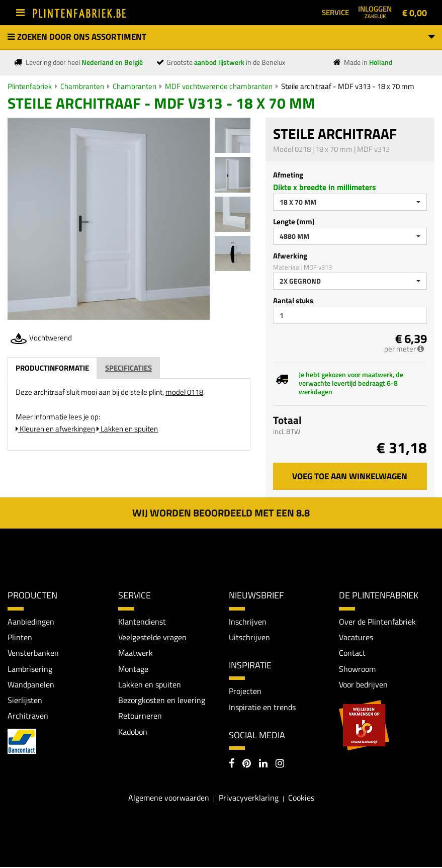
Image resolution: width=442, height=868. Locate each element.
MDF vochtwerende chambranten (219, 86)
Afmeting (288, 175)
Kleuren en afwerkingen (55, 429)
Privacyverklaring (249, 798)
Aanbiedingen (31, 622)
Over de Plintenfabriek (377, 622)
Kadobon (133, 733)
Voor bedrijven (363, 685)
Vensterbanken (33, 653)
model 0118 (184, 392)
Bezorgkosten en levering (162, 701)
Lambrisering (30, 669)
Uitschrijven (249, 637)
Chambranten (82, 86)
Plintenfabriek (30, 86)
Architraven (28, 717)
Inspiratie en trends (262, 708)
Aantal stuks (293, 300)
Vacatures (356, 637)
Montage (133, 669)
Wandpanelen (31, 685)
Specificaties (128, 368)
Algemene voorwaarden (169, 798)
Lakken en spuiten (127, 429)
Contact (352, 653)
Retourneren (140, 717)
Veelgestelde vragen (152, 637)
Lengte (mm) (294, 222)
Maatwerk (136, 653)
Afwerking (290, 256)
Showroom (357, 669)
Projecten (245, 691)
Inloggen (375, 12)
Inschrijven (248, 622)
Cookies (301, 798)
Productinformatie (52, 368)
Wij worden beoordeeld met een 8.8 (221, 513)
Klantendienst (142, 622)
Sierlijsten (25, 701)
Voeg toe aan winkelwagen (350, 476)
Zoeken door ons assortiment (221, 37)
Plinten (20, 637)
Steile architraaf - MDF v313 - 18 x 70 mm (348, 86)
